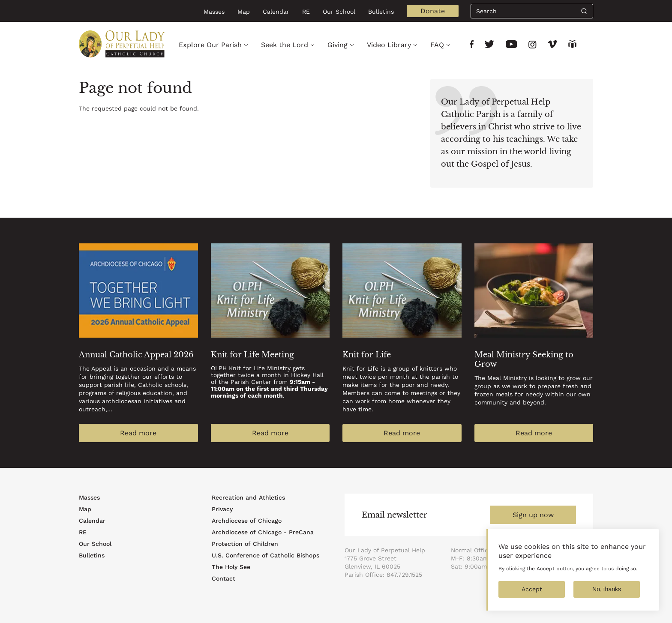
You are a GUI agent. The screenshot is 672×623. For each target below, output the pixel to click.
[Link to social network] (472, 45)
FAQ (437, 45)
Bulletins (381, 12)
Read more (138, 433)
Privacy (222, 509)
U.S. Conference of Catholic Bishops (265, 555)
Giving (337, 45)
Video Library (389, 45)
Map (244, 12)
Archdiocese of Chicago (247, 521)
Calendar (276, 12)
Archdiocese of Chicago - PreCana (263, 532)
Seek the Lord (285, 45)
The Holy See (231, 567)
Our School (339, 12)
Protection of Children (245, 544)
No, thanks (607, 596)
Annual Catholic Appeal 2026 (136, 355)
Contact (223, 578)
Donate (433, 11)
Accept (532, 596)
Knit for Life (367, 355)
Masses (214, 12)
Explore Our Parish (210, 45)
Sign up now (533, 515)
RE (306, 12)
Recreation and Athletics (248, 497)
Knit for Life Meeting (252, 355)
